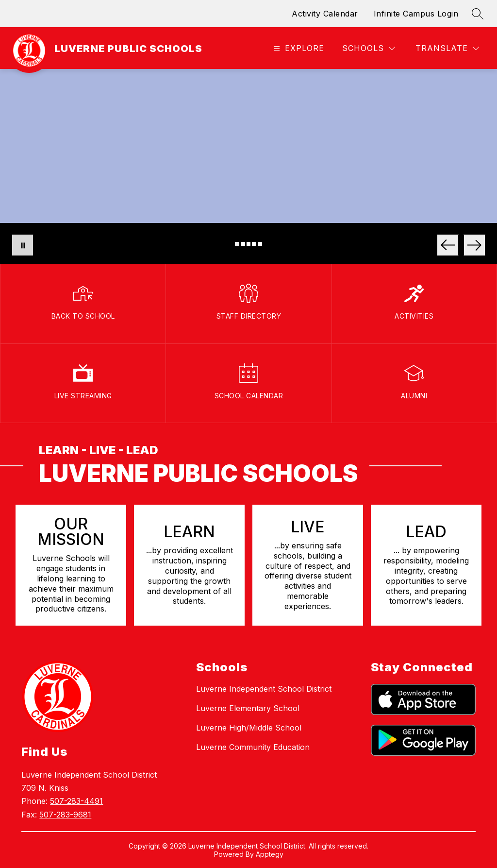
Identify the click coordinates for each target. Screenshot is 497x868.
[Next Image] (474, 245)
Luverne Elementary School (248, 708)
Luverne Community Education (253, 747)
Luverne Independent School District (264, 689)
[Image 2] (243, 244)
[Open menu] (298, 48)
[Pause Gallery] (23, 245)
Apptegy (270, 854)
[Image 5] (260, 244)
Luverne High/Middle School (249, 728)
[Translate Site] (447, 48)
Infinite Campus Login (416, 14)
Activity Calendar (325, 14)
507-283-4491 (76, 801)
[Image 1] (237, 244)
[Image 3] (249, 244)
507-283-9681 (65, 815)
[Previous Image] (448, 245)
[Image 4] (254, 244)
